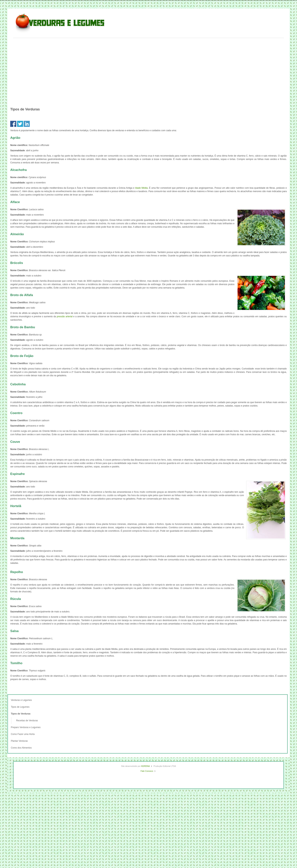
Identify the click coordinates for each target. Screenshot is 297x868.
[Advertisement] (148, 66)
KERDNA (146, 766)
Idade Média (141, 188)
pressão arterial (65, 316)
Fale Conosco (147, 771)
